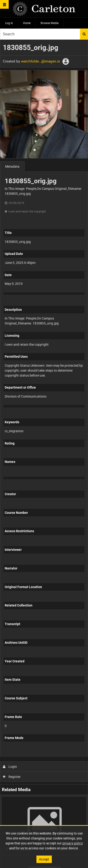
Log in (9, 23)
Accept (44, 859)
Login (10, 766)
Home (27, 23)
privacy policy (73, 843)
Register (12, 777)
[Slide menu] (4, 4)
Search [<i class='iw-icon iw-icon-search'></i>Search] (84, 34)
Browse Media (50, 23)
